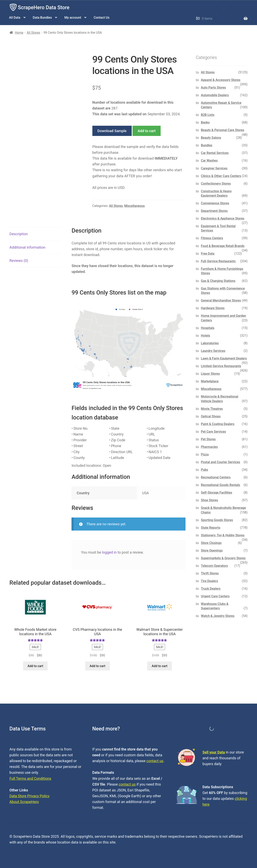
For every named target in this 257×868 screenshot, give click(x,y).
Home (19, 33)
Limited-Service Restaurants (221, 366)
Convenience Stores (215, 203)
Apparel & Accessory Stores (221, 80)
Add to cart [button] (35, 666)
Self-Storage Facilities (217, 493)
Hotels (206, 336)
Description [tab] (19, 234)
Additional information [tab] (27, 247)
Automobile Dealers (215, 95)
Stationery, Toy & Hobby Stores (223, 535)
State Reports (211, 528)
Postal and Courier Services (221, 462)
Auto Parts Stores (214, 88)
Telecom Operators (215, 566)
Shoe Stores (210, 500)
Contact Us (101, 18)
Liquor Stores (211, 374)
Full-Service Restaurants (218, 261)
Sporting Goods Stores (217, 520)
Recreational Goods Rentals (221, 485)
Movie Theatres (212, 409)
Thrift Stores (210, 573)
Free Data (208, 254)
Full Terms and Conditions (30, 778)
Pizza (205, 454)
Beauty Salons (211, 138)
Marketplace (210, 381)
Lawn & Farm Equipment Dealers (224, 358)
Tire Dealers (210, 581)
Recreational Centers (216, 477)
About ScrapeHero (24, 802)
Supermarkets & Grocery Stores (223, 558)
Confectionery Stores (216, 184)
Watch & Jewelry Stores (218, 616)
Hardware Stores (213, 308)
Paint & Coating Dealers (218, 424)
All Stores (33, 33)
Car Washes (209, 161)
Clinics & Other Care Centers (221, 176)
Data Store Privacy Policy (29, 796)
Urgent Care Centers (215, 596)
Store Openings (212, 550)
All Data (15, 18)
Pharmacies (209, 447)
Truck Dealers (211, 589)
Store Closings (211, 543)
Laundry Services (213, 351)
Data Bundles (42, 18)
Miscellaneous (134, 206)
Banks (205, 122)
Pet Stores (208, 439)
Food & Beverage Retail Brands (223, 246)
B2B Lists (208, 115)
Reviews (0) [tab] (19, 261)
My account (73, 18)
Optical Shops (211, 416)
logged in (109, 552)
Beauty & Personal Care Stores (223, 130)
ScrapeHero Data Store (44, 8)
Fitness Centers (212, 238)
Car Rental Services (215, 153)
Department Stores (214, 211)
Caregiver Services (214, 168)
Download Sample (112, 131)
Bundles (207, 145)
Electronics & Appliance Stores (223, 218)
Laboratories (210, 343)
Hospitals (208, 328)
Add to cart (147, 131)
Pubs (205, 470)
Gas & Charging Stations (218, 281)
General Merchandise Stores (221, 300)
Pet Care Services (214, 432)
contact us (155, 761)
